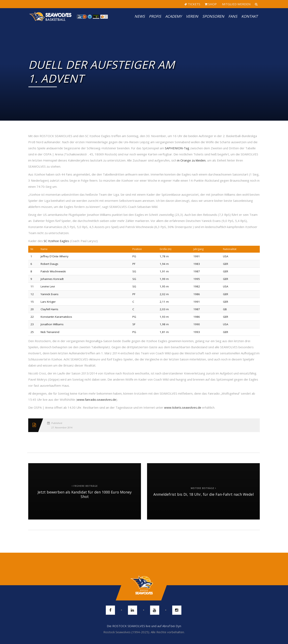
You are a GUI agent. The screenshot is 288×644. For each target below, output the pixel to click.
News (140, 16)
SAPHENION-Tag (177, 148)
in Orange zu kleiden (191, 160)
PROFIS (155, 16)
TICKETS (192, 4)
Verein (192, 16)
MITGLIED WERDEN (236, 4)
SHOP (211, 4)
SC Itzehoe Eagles (56, 241)
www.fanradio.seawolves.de (97, 399)
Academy (173, 16)
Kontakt (250, 16)
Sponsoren (213, 16)
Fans (233, 16)
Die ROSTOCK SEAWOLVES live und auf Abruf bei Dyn (144, 626)
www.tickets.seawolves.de (183, 407)
